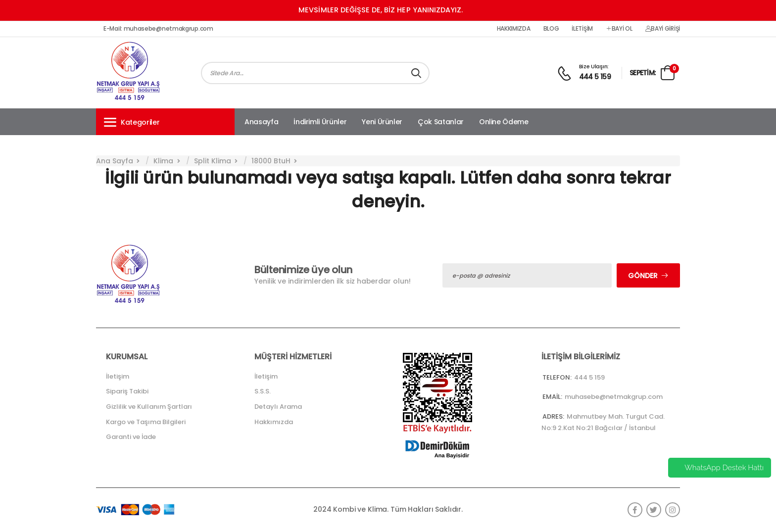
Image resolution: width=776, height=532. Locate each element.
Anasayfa (261, 122)
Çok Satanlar (441, 122)
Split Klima (213, 161)
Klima (163, 161)
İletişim (582, 29)
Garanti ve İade (131, 437)
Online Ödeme (504, 122)
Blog (551, 29)
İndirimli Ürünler (320, 122)
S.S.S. (263, 391)
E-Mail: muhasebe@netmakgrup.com (158, 29)
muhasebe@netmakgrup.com (614, 397)
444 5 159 (595, 77)
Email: (552, 397)
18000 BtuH (271, 161)
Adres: (553, 416)
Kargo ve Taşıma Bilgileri (146, 422)
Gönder (643, 276)
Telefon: (557, 377)
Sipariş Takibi (127, 391)
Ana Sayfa (115, 161)
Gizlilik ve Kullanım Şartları (149, 407)
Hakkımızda (514, 29)
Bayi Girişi (663, 29)
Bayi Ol (619, 29)
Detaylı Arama (278, 407)
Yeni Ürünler (382, 122)
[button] (165, 122)
